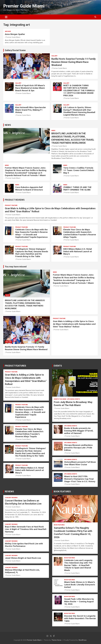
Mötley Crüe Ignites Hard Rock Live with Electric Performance (24, 545)
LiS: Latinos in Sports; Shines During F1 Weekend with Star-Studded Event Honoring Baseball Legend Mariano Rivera (79, 111)
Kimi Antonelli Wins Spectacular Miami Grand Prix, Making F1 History (31, 110)
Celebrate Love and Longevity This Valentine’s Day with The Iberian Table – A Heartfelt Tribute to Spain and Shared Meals (78, 565)
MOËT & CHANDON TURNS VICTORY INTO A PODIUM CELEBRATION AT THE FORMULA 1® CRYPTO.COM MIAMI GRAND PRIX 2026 (79, 90)
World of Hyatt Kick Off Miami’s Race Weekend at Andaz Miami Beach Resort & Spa (30, 88)
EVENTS (58, 366)
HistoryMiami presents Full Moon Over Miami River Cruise (80, 463)
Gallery (54, 56)
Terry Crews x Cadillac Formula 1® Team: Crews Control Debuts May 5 (79, 170)
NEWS (8, 125)
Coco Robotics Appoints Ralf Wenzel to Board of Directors (29, 188)
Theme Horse (56, 640)
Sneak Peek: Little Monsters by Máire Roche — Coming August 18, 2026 (79, 602)
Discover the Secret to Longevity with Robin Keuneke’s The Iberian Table (80, 618)
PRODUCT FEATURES (15, 366)
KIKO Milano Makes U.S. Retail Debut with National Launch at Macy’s (78, 251)
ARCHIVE (8, 31)
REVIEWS (9, 492)
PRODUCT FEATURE (11, 205)
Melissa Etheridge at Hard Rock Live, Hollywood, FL (22, 571)
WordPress (82, 640)
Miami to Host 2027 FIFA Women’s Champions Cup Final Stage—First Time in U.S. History (80, 479)
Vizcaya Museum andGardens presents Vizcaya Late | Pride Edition (78, 448)
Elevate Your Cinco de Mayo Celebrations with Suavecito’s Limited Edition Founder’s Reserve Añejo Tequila (80, 233)
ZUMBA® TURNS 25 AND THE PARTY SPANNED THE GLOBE (77, 188)
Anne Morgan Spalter (15, 34)
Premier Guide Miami (24, 6)
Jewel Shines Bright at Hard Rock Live (23, 558)
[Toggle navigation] (6, 17)
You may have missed (16, 267)
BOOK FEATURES (62, 492)
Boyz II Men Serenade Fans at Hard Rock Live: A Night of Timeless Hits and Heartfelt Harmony (26, 529)
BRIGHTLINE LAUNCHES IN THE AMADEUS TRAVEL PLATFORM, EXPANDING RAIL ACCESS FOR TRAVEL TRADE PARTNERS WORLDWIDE (25, 304)
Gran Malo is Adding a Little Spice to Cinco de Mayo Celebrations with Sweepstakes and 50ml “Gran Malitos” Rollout (74, 324)
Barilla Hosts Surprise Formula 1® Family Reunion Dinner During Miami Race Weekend (74, 62)
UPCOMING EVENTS (74, 399)
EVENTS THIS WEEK (60, 399)
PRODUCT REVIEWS (15, 200)
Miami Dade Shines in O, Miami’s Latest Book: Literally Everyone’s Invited (80, 585)
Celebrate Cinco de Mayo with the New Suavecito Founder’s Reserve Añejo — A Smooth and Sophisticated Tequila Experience (31, 233)
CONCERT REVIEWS (11, 498)
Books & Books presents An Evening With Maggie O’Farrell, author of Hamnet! (79, 431)
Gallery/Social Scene (15, 50)
